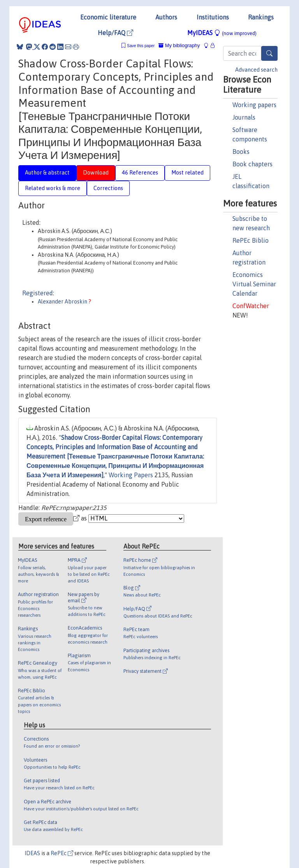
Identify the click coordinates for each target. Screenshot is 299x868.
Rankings (261, 17)
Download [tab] (96, 173)
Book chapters (252, 164)
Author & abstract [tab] (47, 173)
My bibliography (179, 45)
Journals (244, 117)
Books (241, 152)
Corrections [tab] (108, 188)
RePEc (62, 853)
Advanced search (256, 70)
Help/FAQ (115, 33)
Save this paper (141, 46)
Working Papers (131, 475)
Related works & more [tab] (53, 188)
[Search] (269, 53)
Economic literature (108, 17)
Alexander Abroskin (63, 302)
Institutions (213, 17)
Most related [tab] (187, 173)
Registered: (38, 293)
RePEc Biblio (251, 240)
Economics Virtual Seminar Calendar (254, 284)
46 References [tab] (140, 173)
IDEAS (32, 853)
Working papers (254, 105)
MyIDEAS (222, 33)
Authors (166, 17)
